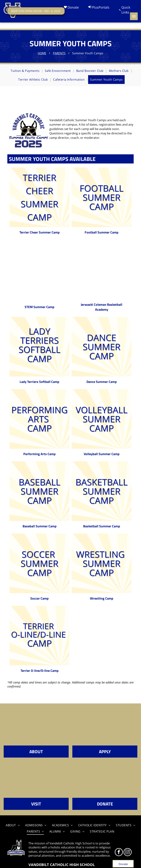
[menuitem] (26, 71)
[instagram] (128, 853)
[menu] (134, 16)
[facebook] (119, 853)
